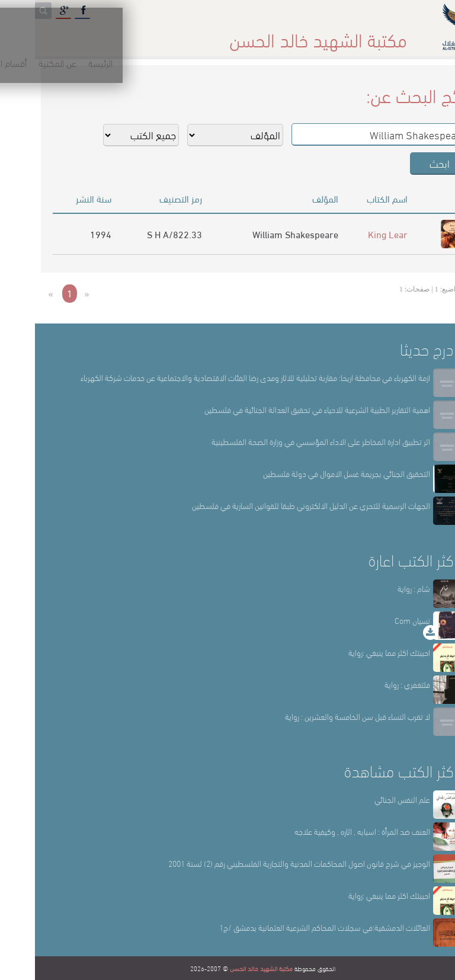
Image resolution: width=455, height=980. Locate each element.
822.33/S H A (140, 234)
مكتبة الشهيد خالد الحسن (226, 968)
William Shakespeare (260, 234)
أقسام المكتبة (257, 35)
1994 (66, 234)
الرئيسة (370, 35)
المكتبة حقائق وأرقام (177, 35)
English (25, 35)
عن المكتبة (320, 35)
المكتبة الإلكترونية (90, 35)
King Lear (353, 234)
